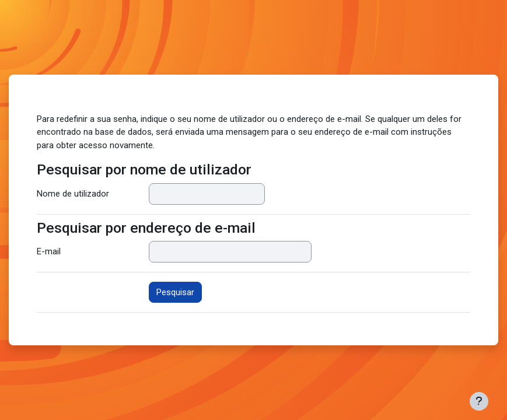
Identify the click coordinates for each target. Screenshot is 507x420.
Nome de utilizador (73, 194)
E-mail (49, 251)
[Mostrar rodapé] (479, 401)
